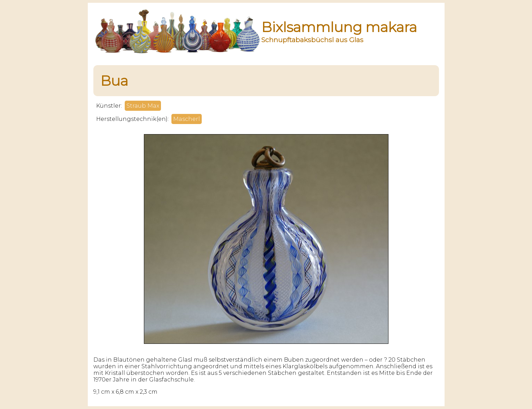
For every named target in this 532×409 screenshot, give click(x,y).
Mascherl (187, 119)
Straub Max (143, 106)
